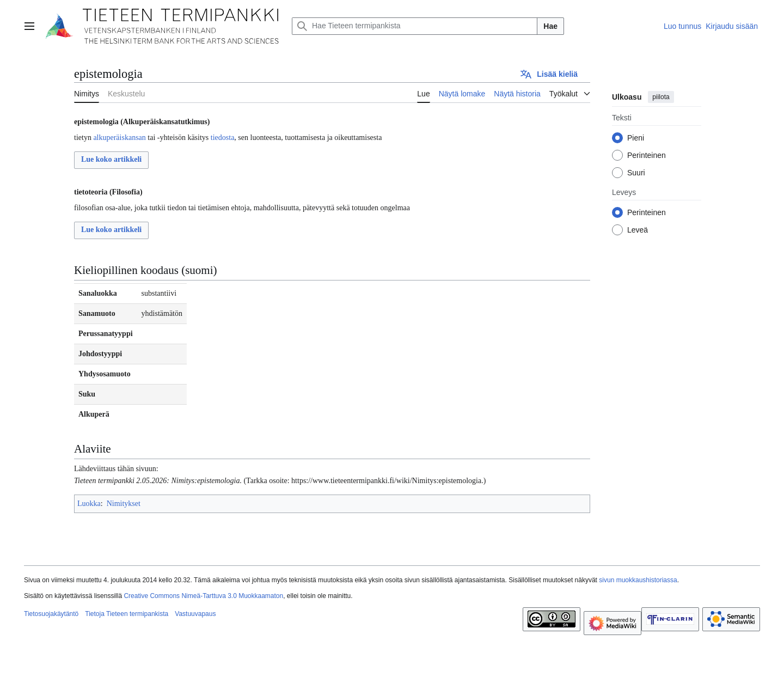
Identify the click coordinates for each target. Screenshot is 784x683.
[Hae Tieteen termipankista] (415, 26)
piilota (661, 97)
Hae (550, 26)
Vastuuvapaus (195, 614)
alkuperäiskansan (119, 138)
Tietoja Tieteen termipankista (127, 614)
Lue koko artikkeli (111, 159)
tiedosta (223, 138)
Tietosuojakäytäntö (51, 614)
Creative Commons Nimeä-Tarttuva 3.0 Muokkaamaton (203, 596)
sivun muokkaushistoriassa (638, 580)
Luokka (89, 504)
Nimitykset (124, 504)
